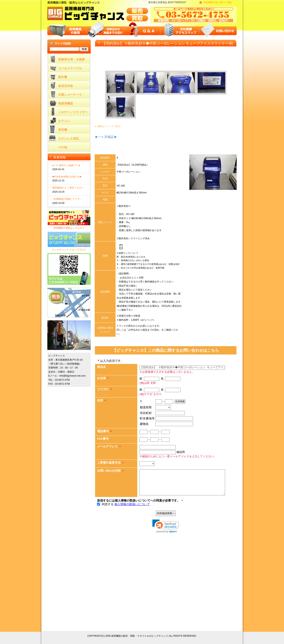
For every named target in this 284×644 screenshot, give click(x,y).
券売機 (63, 130)
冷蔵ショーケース (70, 94)
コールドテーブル (70, 68)
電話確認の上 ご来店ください (68, 188)
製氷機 (63, 77)
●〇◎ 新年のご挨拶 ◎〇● (66, 165)
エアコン (64, 121)
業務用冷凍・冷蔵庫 (71, 59)
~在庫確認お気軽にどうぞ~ (67, 199)
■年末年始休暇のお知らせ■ (67, 177)
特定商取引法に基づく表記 (218, 2)
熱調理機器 (66, 103)
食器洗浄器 (66, 86)
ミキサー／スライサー (73, 112)
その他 (63, 147)
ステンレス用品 (69, 138)
